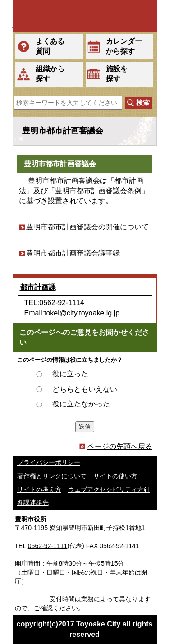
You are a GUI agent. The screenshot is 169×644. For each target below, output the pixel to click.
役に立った (70, 374)
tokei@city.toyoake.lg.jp (82, 313)
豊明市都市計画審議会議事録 (73, 253)
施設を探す (117, 74)
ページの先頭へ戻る (116, 446)
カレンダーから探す (124, 46)
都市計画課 (38, 287)
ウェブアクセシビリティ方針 (109, 489)
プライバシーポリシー (49, 462)
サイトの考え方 (39, 489)
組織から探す (50, 74)
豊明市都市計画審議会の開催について (87, 227)
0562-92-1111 (48, 546)
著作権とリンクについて (52, 476)
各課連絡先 (33, 502)
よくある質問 (50, 46)
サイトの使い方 (115, 476)
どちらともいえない (85, 389)
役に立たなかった (81, 404)
